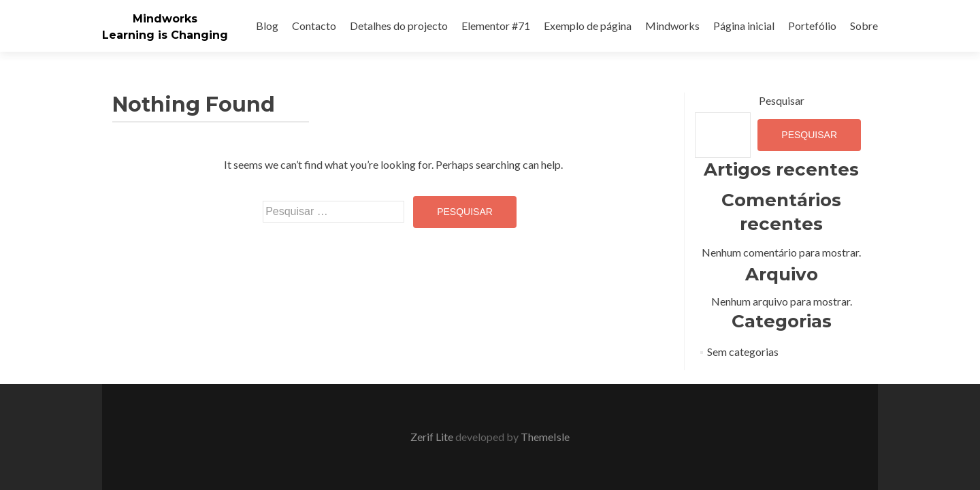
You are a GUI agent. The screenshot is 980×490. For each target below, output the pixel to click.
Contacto (314, 26)
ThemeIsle (545, 437)
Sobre (864, 26)
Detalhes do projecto (399, 26)
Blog (267, 26)
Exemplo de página (588, 26)
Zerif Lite (433, 437)
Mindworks (165, 19)
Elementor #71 (496, 26)
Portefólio (812, 26)
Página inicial (744, 26)
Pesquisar (782, 100)
